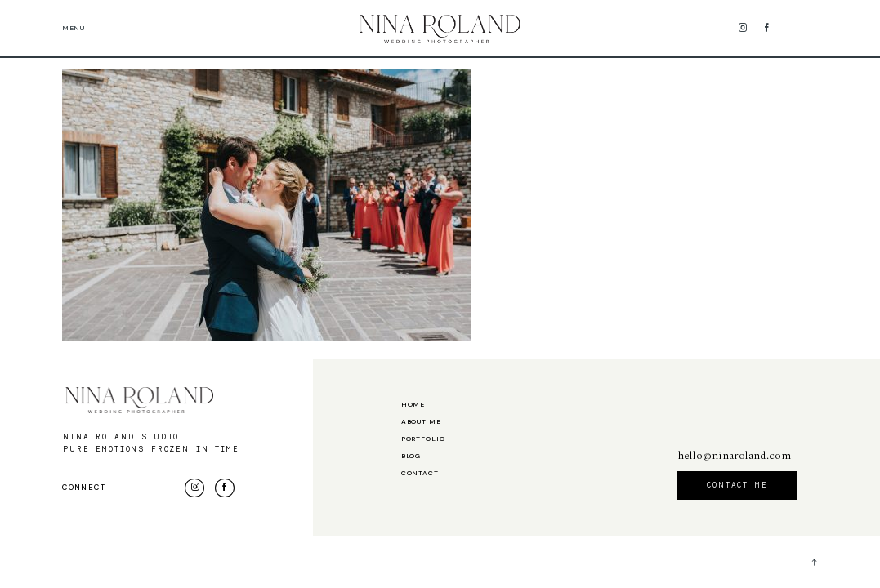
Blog (411, 457)
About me (421, 422)
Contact (420, 474)
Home (413, 405)
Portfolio (423, 439)
